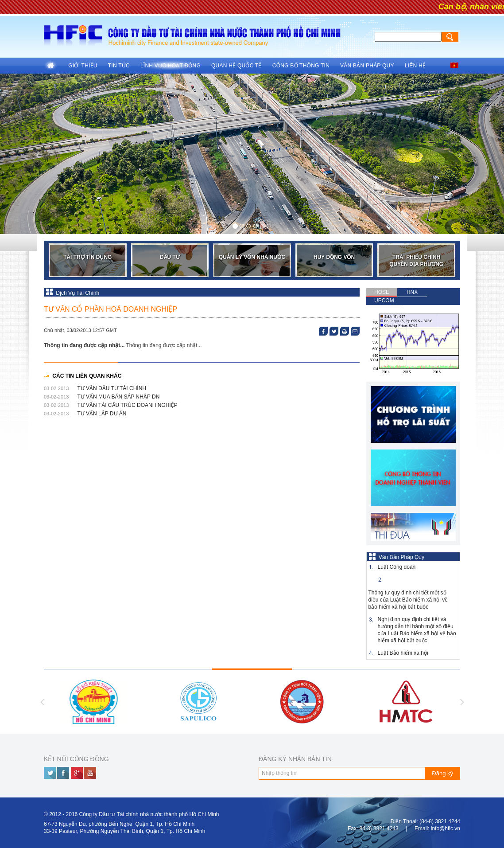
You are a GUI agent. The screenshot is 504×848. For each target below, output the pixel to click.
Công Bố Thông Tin (301, 66)
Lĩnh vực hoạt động (171, 66)
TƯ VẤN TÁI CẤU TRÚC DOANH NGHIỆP (127, 405)
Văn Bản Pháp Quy (367, 66)
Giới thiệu (83, 66)
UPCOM (384, 301)
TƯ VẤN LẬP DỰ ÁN (102, 414)
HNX (412, 292)
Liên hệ (415, 66)
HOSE (382, 292)
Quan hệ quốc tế (236, 66)
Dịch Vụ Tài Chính (72, 293)
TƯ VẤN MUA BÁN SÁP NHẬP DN (118, 397)
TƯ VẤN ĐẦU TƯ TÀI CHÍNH (112, 388)
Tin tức (119, 66)
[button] (38, 154)
